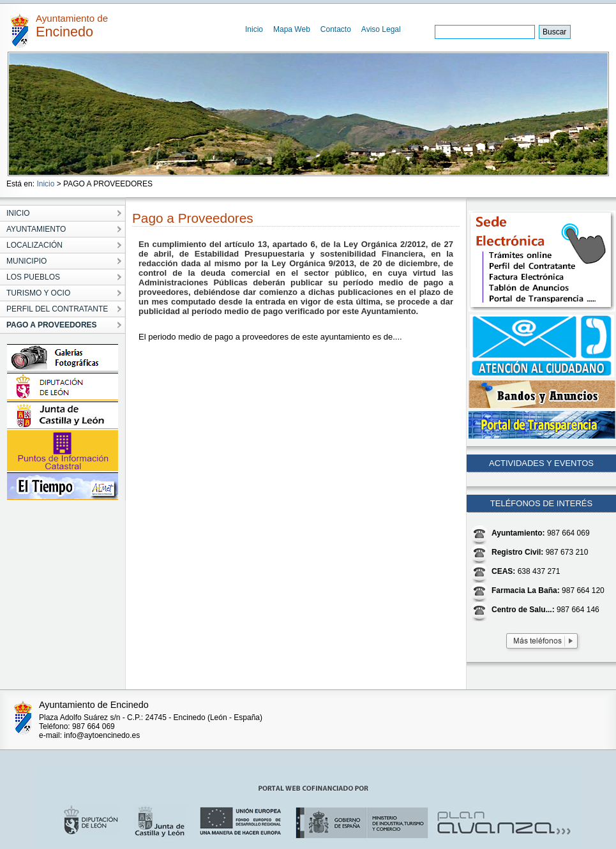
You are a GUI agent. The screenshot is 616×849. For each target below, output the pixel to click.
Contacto (336, 29)
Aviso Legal (381, 29)
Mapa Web (292, 29)
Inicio (254, 29)
